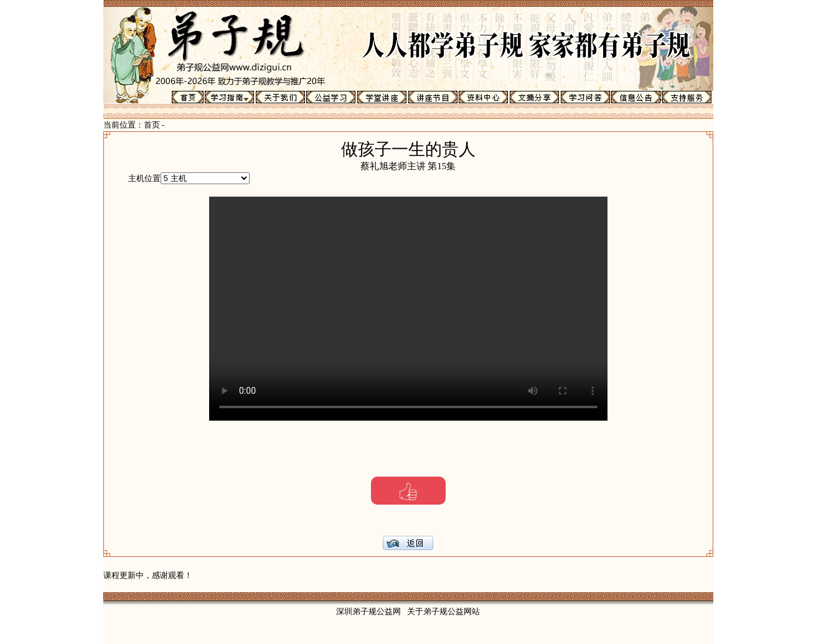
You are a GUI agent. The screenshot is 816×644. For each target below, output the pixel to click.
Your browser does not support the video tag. (408, 309)
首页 (152, 125)
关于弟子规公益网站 (443, 611)
